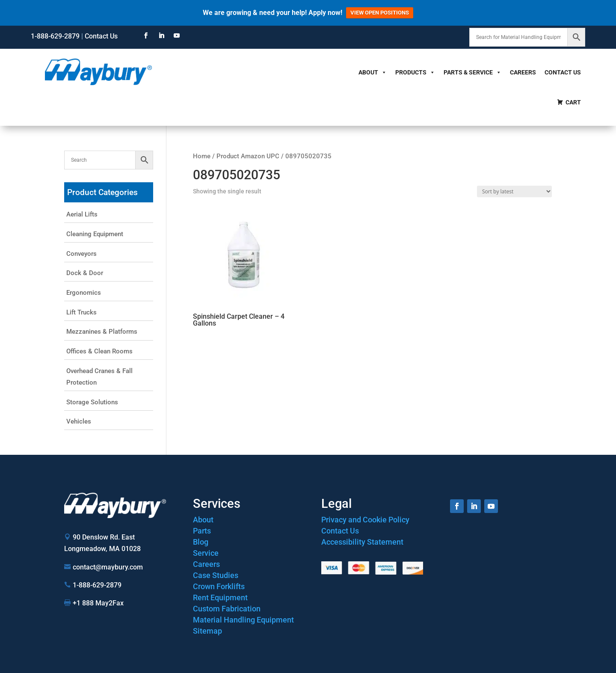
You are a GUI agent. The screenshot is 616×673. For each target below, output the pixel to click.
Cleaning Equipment (95, 234)
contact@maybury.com (108, 567)
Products (415, 72)
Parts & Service (472, 72)
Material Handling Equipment (243, 620)
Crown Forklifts (219, 586)
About (373, 72)
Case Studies (216, 575)
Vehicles (79, 421)
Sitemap (207, 631)
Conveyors (81, 254)
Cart (573, 102)
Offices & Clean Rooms (99, 351)
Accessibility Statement (362, 542)
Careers (523, 72)
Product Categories (102, 192)
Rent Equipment (220, 597)
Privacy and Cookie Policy (365, 520)
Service (206, 553)
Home (202, 156)
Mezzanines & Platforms (102, 332)
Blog (201, 542)
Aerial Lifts (82, 214)
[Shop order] (514, 191)
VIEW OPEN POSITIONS (380, 13)
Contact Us (101, 36)
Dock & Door (85, 273)
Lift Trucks (81, 312)
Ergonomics (84, 293)
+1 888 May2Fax (98, 603)
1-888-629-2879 (55, 36)
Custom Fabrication (227, 609)
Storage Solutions (92, 402)
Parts (202, 531)
